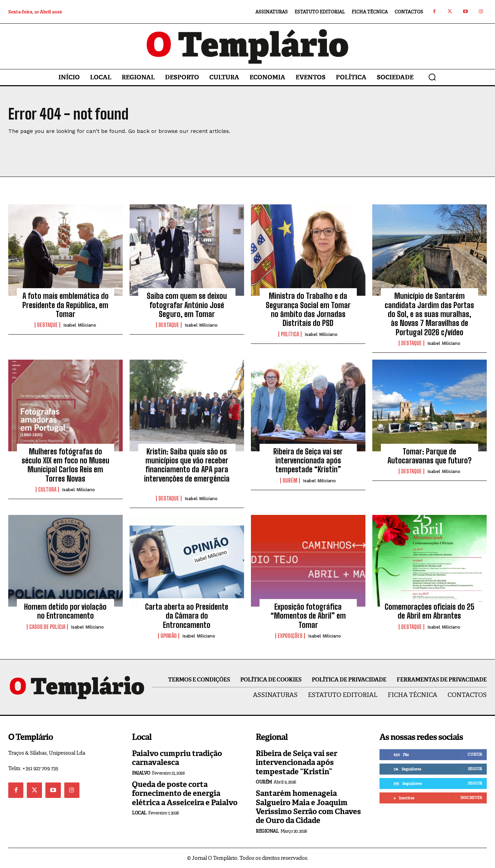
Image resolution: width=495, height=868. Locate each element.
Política (290, 334)
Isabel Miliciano (80, 325)
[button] (432, 77)
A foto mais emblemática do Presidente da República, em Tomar (65, 305)
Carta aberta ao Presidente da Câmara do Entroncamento (187, 616)
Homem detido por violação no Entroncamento (65, 611)
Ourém (290, 481)
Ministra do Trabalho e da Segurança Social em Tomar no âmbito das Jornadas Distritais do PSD (308, 309)
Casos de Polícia (47, 627)
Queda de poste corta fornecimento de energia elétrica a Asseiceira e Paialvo (185, 793)
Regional (267, 831)
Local (139, 813)
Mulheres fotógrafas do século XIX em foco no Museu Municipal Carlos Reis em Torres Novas (65, 465)
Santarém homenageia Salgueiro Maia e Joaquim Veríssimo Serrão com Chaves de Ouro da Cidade (308, 807)
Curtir (475, 754)
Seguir (475, 769)
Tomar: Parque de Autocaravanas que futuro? (430, 456)
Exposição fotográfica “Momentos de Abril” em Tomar (308, 616)
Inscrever (471, 798)
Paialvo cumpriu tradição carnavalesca (177, 758)
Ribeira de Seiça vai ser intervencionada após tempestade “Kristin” (308, 461)
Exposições (290, 636)
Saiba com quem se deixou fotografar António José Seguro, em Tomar (187, 305)
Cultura (47, 489)
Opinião (169, 636)
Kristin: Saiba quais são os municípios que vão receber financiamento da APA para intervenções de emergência (187, 470)
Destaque (47, 325)
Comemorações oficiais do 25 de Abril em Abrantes (430, 611)
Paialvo (141, 773)
